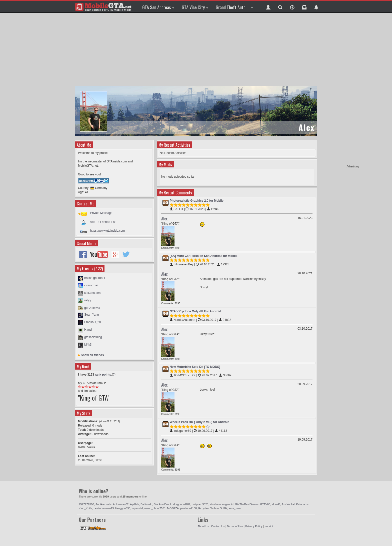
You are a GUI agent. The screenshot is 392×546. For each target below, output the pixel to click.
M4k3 (88, 345)
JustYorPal (288, 504)
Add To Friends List (103, 222)
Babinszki (146, 504)
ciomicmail (91, 285)
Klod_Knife (85, 508)
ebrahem (215, 504)
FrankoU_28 (92, 322)
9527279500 (86, 504)
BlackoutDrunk (163, 504)
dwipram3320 (200, 504)
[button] (268, 7)
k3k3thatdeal (93, 293)
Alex (164, 219)
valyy (88, 300)
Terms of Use (235, 526)
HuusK (276, 504)
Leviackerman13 (104, 508)
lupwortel (137, 508)
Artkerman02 (121, 504)
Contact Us (218, 526)
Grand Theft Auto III (234, 7)
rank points (103, 375)
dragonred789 (182, 504)
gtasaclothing (93, 337)
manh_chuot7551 (155, 508)
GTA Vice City (195, 7)
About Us (203, 526)
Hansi (88, 330)
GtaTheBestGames (247, 504)
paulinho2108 (188, 508)
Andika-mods (103, 504)
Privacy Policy (254, 526)
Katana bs (302, 504)
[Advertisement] (340, 90)
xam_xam (235, 508)
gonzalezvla (92, 308)
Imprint (269, 526)
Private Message (101, 213)
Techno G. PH (218, 508)
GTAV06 (265, 504)
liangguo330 (123, 508)
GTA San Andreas (158, 7)
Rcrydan (203, 508)
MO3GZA (173, 508)
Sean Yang (91, 315)
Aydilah (134, 504)
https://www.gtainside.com (107, 231)
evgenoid (228, 504)
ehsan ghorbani (95, 278)
